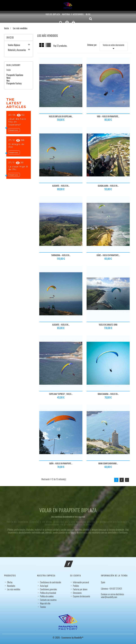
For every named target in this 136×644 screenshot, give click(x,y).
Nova (8, 78)
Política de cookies (47, 596)
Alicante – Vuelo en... (61, 186)
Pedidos (76, 586)
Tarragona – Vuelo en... (61, 255)
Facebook (72, 562)
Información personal (81, 582)
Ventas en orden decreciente (113, 47)
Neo (8, 81)
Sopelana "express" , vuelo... (61, 394)
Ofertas (10, 582)
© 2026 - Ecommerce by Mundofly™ (68, 638)
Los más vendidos (14, 589)
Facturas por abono (80, 589)
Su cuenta (76, 575)
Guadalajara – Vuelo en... (108, 186)
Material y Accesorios (73, 14)
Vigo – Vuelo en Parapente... (108, 116)
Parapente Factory (14, 83)
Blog (88, 14)
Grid (42, 45)
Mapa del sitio (45, 603)
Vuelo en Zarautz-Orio (108, 325)
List (49, 46)
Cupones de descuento (81, 596)
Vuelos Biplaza (53, 14)
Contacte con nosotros (48, 600)
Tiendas (43, 607)
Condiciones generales (48, 589)
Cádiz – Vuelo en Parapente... (108, 255)
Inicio (10, 37)
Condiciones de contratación (51, 582)
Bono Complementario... (108, 463)
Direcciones (77, 593)
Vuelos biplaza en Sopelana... (61, 116)
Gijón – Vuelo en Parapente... (61, 463)
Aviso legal (44, 586)
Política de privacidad (48, 593)
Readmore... (14, 130)
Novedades (11, 586)
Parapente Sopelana (15, 75)
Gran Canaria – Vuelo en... (108, 394)
